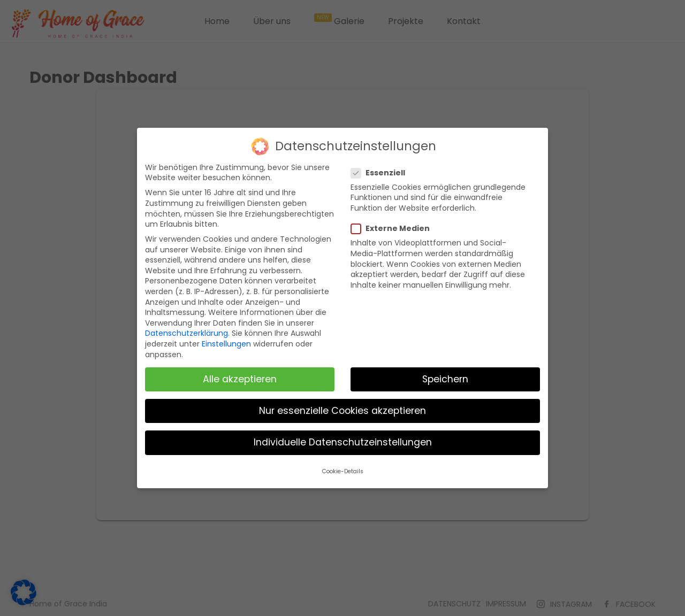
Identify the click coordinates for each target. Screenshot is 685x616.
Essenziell (382, 173)
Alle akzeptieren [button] (240, 379)
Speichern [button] (445, 379)
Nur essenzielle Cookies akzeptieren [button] (342, 411)
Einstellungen (226, 344)
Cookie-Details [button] (343, 471)
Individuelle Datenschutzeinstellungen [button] (343, 442)
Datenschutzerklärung (187, 333)
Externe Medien (395, 229)
